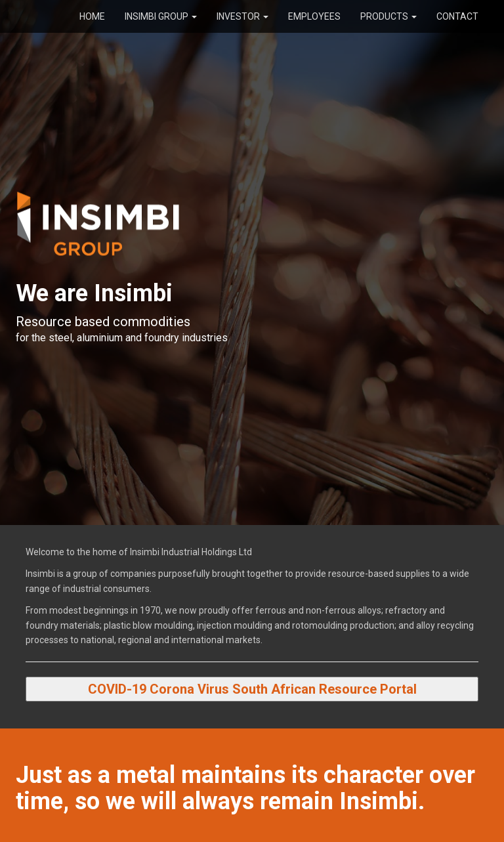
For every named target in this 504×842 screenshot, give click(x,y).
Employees (314, 16)
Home (92, 16)
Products (388, 16)
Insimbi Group (161, 16)
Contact (457, 16)
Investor (242, 16)
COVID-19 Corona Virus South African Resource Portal (252, 689)
